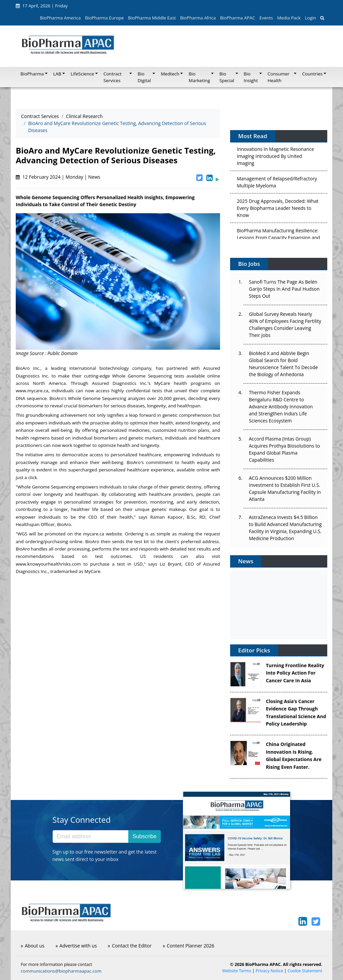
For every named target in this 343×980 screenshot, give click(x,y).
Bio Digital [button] (144, 77)
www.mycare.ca (32, 391)
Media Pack (289, 18)
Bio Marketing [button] (199, 77)
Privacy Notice (269, 971)
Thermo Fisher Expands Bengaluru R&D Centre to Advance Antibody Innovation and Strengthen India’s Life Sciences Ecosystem (281, 407)
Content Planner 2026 (189, 946)
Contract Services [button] (113, 77)
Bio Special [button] (227, 77)
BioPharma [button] (32, 74)
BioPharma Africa (198, 18)
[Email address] (91, 837)
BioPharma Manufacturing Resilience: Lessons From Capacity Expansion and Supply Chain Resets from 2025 (278, 239)
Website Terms (237, 971)
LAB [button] (57, 74)
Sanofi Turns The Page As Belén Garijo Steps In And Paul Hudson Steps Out (284, 289)
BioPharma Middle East (152, 18)
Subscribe (145, 836)
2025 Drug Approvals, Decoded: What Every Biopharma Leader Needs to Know (278, 209)
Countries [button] (312, 74)
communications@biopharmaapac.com (61, 971)
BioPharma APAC (237, 18)
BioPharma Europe (105, 18)
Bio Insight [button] (251, 77)
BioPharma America (60, 18)
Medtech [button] (170, 74)
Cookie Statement (305, 971)
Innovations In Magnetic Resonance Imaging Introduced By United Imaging (276, 157)
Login (310, 18)
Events (266, 18)
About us (32, 946)
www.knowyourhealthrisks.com (48, 564)
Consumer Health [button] (279, 77)
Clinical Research (84, 116)
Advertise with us (76, 946)
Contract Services (40, 116)
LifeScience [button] (82, 74)
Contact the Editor (130, 946)
